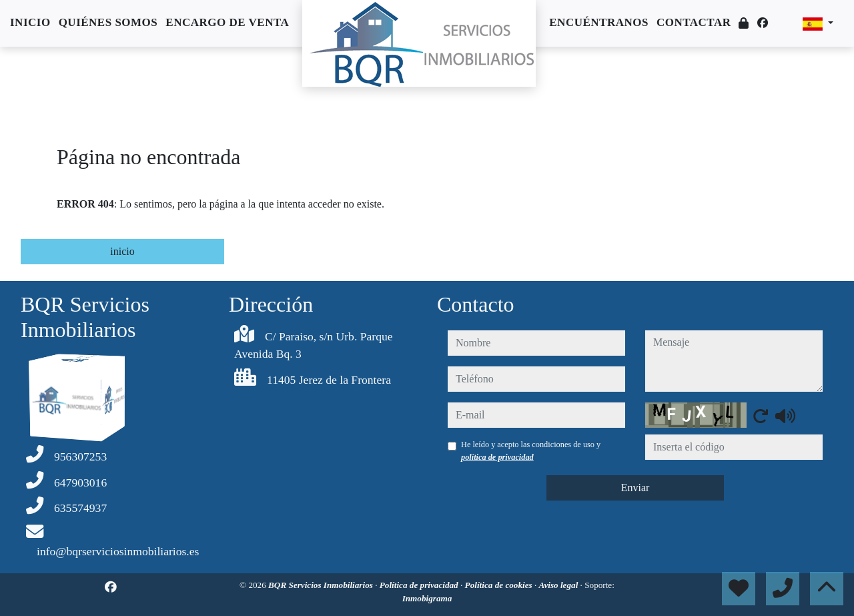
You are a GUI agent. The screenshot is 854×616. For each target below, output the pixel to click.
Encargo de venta (227, 22)
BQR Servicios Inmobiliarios (322, 585)
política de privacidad (497, 457)
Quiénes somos (108, 22)
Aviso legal (560, 585)
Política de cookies (500, 585)
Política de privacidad (420, 585)
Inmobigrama (427, 598)
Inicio (30, 22)
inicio (122, 251)
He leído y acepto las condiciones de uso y (531, 450)
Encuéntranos (599, 22)
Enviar (635, 488)
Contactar (694, 22)
